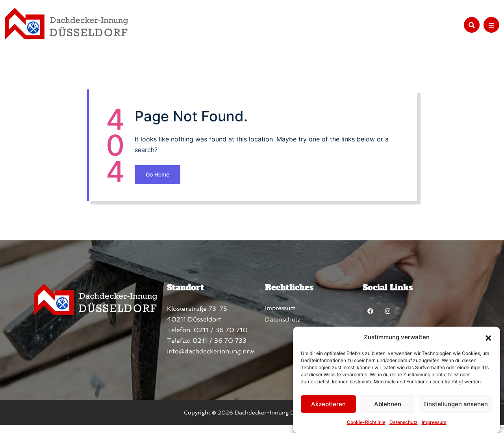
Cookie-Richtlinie (366, 422)
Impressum (434, 422)
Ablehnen (388, 404)
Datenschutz (404, 422)
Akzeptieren (328, 404)
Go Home (206, 179)
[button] (488, 337)
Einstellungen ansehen (456, 404)
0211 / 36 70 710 (209, 338)
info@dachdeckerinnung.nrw (199, 359)
